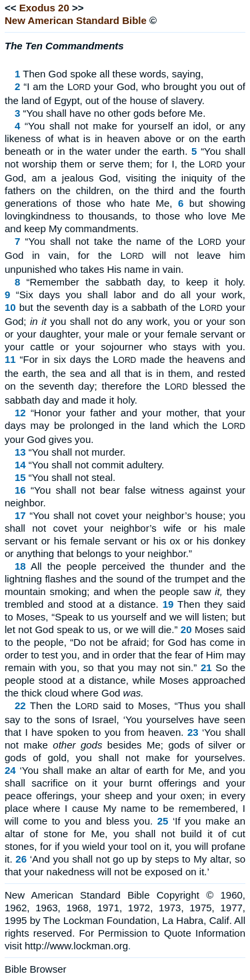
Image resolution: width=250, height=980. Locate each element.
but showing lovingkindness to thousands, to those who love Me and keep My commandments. (125, 216)
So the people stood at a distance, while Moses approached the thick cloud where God (125, 680)
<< (11, 8)
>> (78, 8)
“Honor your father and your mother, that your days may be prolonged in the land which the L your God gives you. (125, 426)
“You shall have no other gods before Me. (115, 113)
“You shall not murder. (77, 452)
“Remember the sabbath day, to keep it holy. (136, 282)
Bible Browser (36, 969)
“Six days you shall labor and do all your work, (131, 295)
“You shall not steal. (72, 477)
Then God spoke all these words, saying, (113, 74)
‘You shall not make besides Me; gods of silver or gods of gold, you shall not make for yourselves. (125, 745)
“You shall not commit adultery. (96, 465)
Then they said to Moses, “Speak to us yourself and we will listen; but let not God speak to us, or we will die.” (125, 617)
